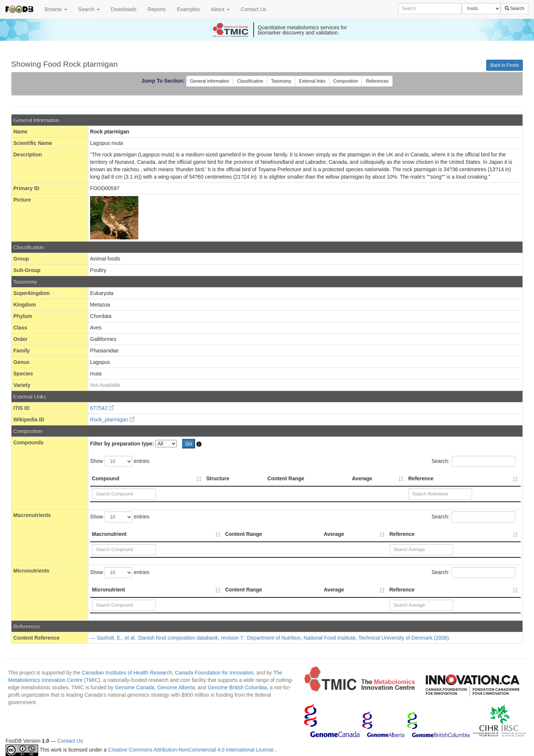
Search (89, 9)
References (377, 81)
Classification (250, 81)
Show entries (120, 461)
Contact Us (253, 9)
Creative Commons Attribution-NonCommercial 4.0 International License (192, 750)
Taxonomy (281, 81)
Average (362, 478)
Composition (346, 81)
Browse (56, 9)
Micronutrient (108, 590)
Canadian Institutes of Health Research (127, 673)
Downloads (124, 9)
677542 (102, 408)
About (220, 9)
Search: (474, 461)
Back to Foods (505, 65)
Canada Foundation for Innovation (214, 673)
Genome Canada (135, 687)
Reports (157, 9)
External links (312, 81)
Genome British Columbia (237, 687)
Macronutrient (109, 534)
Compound (106, 478)
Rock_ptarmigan (112, 420)
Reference (421, 478)
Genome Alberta (176, 687)
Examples (188, 9)
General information (210, 81)
